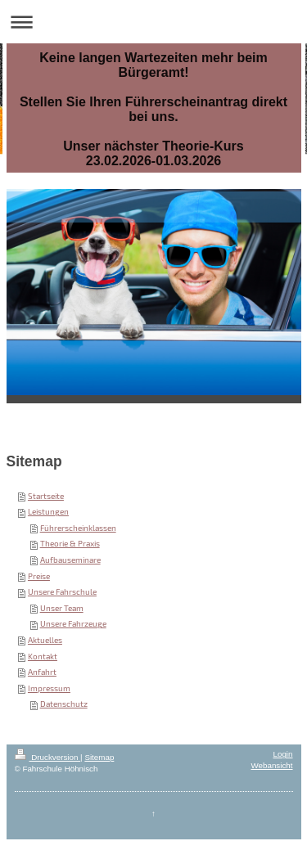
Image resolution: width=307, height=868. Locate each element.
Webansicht (271, 765)
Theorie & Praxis (70, 543)
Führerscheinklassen (78, 528)
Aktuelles (45, 640)
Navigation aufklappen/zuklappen (153, 22)
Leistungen (48, 511)
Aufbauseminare (70, 560)
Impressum (49, 688)
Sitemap (99, 757)
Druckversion (48, 757)
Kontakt (43, 656)
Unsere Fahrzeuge (73, 623)
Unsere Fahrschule (62, 591)
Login (283, 754)
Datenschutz (64, 704)
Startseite (46, 496)
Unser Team (62, 608)
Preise (39, 576)
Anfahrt (42, 672)
